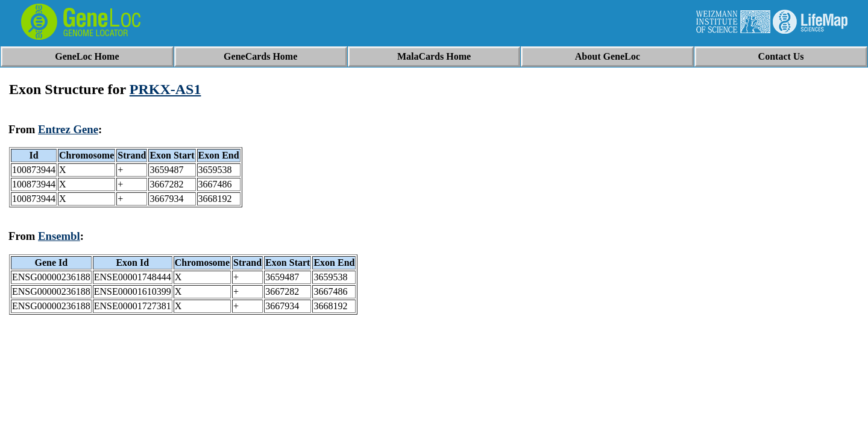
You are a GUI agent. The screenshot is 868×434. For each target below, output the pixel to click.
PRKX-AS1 (165, 89)
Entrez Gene (68, 129)
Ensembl (59, 236)
